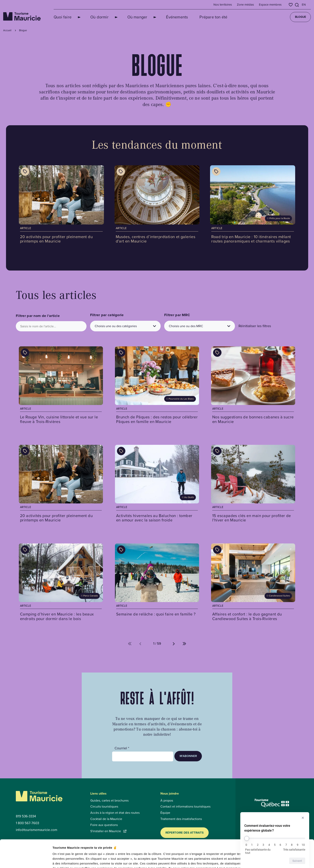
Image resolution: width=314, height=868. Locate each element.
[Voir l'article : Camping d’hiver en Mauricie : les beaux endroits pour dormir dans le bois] (61, 584)
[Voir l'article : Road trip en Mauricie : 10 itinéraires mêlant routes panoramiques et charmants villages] (253, 206)
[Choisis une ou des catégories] (125, 326)
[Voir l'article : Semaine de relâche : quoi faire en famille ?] (157, 584)
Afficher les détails (221, 860)
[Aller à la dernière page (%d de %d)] (184, 644)
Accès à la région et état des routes (115, 813)
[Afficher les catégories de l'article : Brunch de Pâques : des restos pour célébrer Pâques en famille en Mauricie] (121, 353)
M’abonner (188, 756)
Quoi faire (63, 17)
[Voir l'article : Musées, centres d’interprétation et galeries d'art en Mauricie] (157, 206)
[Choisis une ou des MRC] (200, 326)
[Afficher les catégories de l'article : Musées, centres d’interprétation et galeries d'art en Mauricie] (121, 171)
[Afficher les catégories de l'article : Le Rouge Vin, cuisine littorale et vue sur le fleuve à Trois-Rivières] (25, 353)
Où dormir (95, 17)
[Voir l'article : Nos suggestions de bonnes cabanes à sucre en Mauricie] (253, 387)
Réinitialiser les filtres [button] (255, 326)
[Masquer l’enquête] (303, 818)
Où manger (128, 17)
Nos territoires (223, 5)
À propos (167, 801)
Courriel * (122, 748)
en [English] (304, 5)
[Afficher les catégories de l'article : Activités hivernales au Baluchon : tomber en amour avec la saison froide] (121, 451)
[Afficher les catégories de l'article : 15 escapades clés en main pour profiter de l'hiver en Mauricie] (217, 451)
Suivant (297, 861)
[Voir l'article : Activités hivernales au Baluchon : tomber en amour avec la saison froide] (157, 485)
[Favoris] (291, 5)
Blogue (300, 17)
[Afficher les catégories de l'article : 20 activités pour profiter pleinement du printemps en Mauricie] (25, 171)
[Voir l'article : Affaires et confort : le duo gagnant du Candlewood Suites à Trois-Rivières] (253, 584)
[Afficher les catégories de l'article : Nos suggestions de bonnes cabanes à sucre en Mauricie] (217, 353)
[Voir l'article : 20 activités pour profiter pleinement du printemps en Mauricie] (61, 206)
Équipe (165, 813)
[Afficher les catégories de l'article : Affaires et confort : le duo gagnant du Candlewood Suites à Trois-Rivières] (217, 550)
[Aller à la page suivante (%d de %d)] (174, 644)
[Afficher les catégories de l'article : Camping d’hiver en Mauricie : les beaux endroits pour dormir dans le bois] (25, 550)
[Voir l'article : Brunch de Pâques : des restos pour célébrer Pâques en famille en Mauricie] (157, 387)
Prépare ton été (199, 17)
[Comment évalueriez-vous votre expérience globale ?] (275, 838)
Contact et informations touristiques (185, 807)
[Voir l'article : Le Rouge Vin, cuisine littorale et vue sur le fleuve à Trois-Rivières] (61, 387)
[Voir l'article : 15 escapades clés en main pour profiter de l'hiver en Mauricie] (253, 485)
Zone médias (245, 5)
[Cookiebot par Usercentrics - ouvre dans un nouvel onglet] (26, 860)
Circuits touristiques (104, 807)
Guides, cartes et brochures (109, 801)
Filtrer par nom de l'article (38, 316)
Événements (163, 17)
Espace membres (270, 5)
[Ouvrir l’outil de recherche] (297, 5)
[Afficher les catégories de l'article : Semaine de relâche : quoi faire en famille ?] (121, 550)
